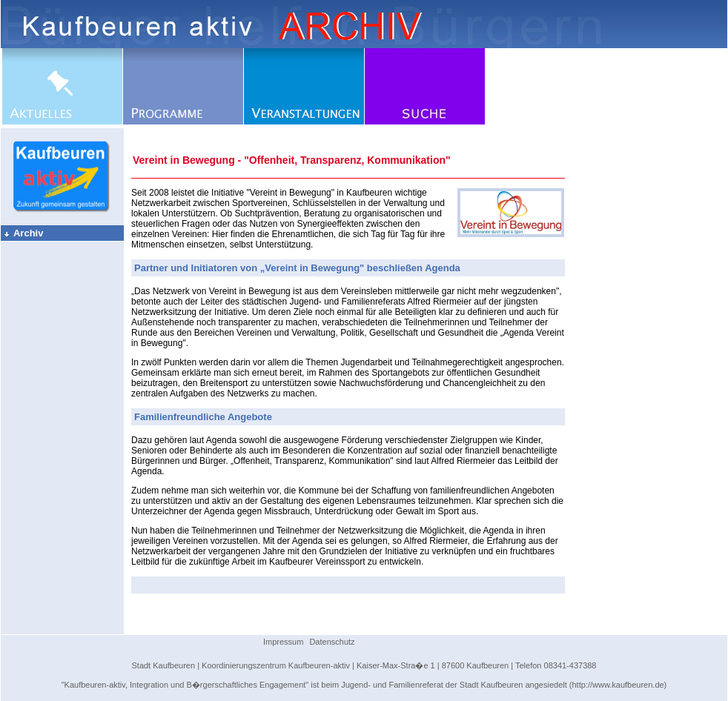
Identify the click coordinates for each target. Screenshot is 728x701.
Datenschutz (332, 642)
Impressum (283, 642)
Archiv (23, 233)
